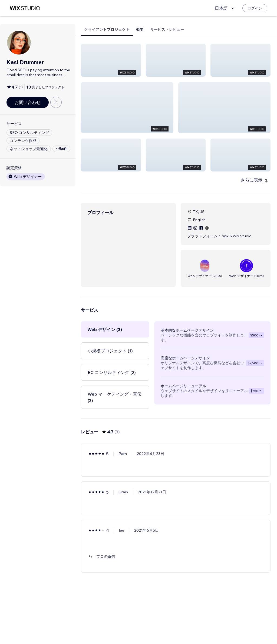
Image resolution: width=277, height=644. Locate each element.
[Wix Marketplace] (25, 8)
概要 (140, 29)
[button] (111, 60)
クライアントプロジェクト (107, 29)
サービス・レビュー (167, 29)
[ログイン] (255, 8)
